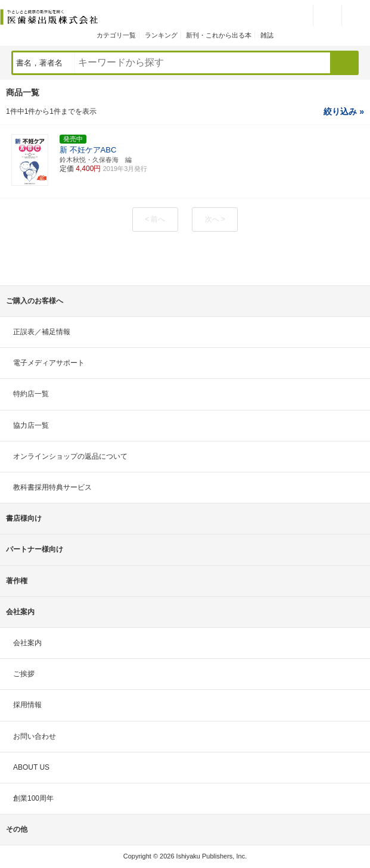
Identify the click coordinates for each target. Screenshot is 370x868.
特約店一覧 (31, 394)
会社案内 (27, 643)
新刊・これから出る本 (219, 35)
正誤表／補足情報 (42, 332)
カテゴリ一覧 (116, 35)
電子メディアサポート (49, 363)
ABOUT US (31, 767)
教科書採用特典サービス (52, 487)
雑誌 (267, 35)
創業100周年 (33, 798)
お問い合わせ (35, 736)
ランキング (161, 35)
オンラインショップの (70, 456)
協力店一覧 (31, 425)
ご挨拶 (24, 674)
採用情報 (27, 705)
